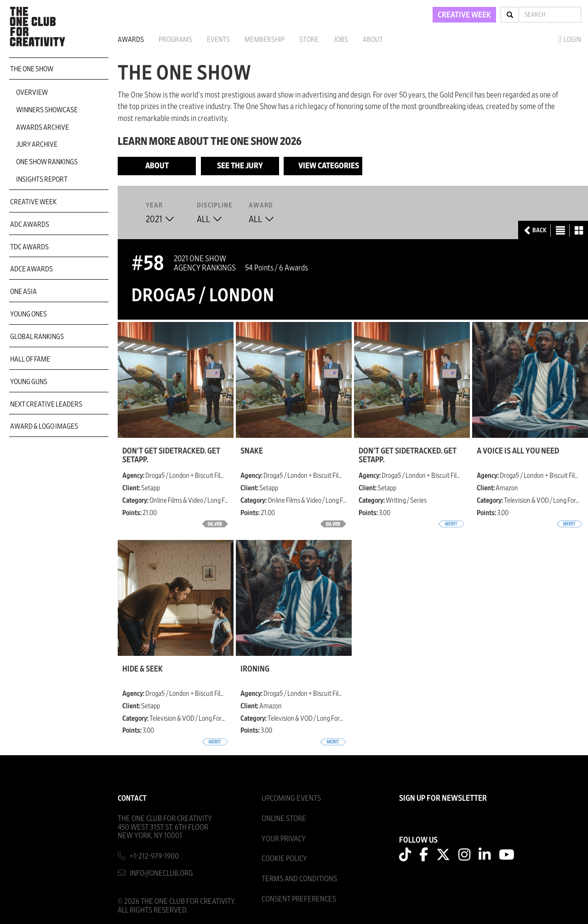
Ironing (255, 669)
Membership (265, 40)
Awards (131, 40)
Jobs (341, 40)
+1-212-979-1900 (154, 856)
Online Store (284, 818)
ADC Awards (30, 224)
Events (218, 40)
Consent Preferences (299, 899)
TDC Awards (29, 247)
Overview (32, 92)
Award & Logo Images (44, 426)
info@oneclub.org (161, 873)
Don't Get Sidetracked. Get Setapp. (171, 455)
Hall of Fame (30, 359)
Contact (132, 798)
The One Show (32, 69)
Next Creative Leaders (46, 404)
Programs (175, 40)
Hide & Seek (143, 669)
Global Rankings (37, 337)
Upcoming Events (291, 798)
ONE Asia (23, 292)
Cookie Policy (284, 858)
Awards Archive (43, 127)
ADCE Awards (31, 269)
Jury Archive (37, 144)
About (373, 40)
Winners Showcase (47, 110)
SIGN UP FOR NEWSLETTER (443, 798)
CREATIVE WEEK (464, 15)
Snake (252, 451)
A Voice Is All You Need (518, 451)
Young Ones (29, 314)
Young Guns (29, 382)
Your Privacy (284, 839)
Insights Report (42, 179)
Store (309, 40)
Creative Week (33, 202)
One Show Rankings (47, 162)
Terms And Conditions (299, 879)
